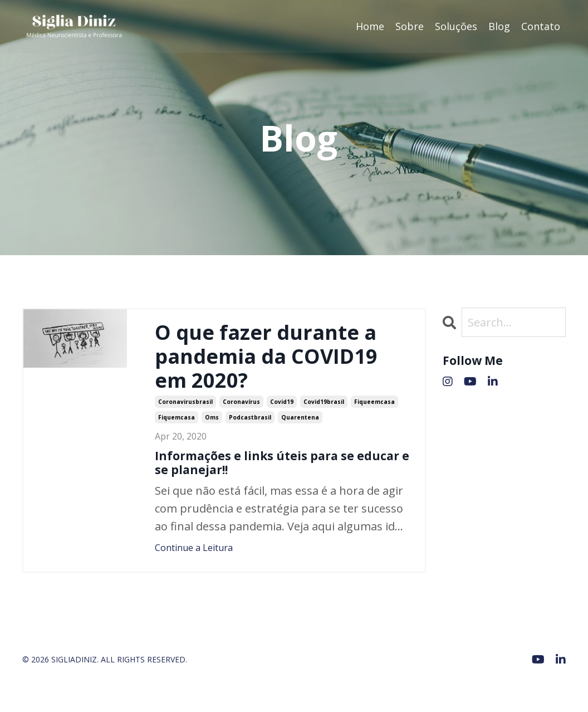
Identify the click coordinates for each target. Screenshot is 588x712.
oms (212, 417)
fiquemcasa (177, 417)
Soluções (456, 26)
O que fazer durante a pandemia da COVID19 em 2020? (266, 357)
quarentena (300, 417)
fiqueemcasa (374, 402)
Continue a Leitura (194, 548)
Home (370, 26)
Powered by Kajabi (532, 683)
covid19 (282, 402)
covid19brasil (324, 402)
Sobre (410, 26)
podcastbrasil (250, 417)
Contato (541, 26)
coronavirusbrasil (185, 402)
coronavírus (241, 402)
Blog (499, 26)
